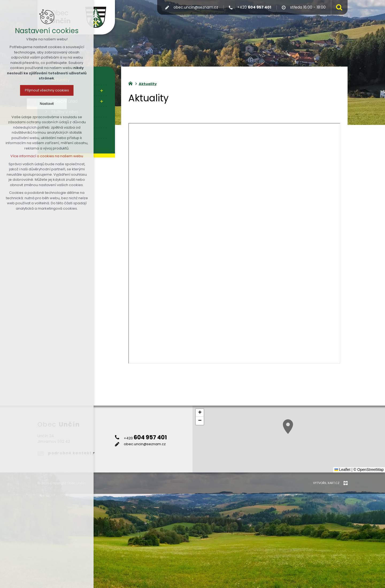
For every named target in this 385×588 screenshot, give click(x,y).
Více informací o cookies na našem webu (47, 156)
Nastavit (47, 104)
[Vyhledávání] (338, 7)
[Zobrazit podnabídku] (102, 91)
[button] (317, 435)
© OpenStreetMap (369, 470)
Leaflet (342, 470)
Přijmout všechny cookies (47, 90)
